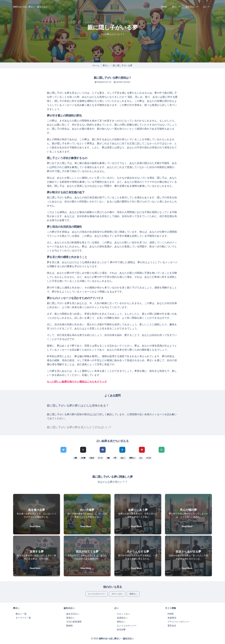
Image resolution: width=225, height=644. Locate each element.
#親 (75, 458)
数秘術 (70, 626)
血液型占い (122, 618)
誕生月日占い (73, 614)
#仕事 (83, 458)
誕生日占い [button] (191, 7)
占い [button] (205, 7)
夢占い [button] (175, 7)
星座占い (133, 594)
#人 (141, 458)
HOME (164, 7)
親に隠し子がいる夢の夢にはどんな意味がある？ (78, 406)
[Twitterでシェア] (63, 450)
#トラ (100, 458)
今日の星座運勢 (74, 622)
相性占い (121, 622)
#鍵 (108, 458)
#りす (149, 458)
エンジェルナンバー (97, 594)
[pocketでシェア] (142, 450)
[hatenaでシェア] (122, 450)
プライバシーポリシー (178, 622)
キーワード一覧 (23, 618)
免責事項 (172, 618)
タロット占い (117, 594)
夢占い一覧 (21, 614)
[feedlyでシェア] (162, 450)
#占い (123, 458)
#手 (115, 458)
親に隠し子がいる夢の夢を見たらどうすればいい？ (79, 427)
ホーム (96, 65)
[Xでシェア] (83, 450)
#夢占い (132, 458)
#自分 (92, 458)
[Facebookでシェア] (103, 450)
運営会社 (172, 626)
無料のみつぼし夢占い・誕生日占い (31, 7)
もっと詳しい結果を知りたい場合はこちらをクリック (77, 382)
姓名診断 (121, 629)
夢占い (106, 65)
